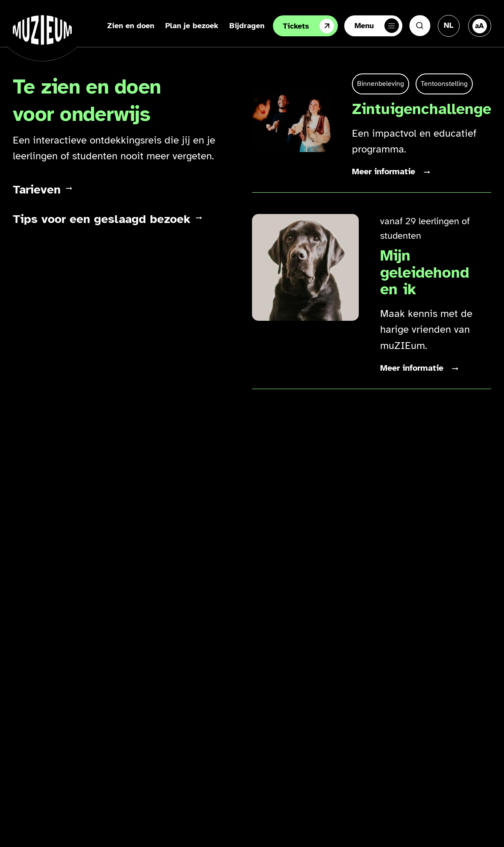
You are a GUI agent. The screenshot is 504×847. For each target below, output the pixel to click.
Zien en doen (131, 26)
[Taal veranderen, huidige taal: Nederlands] (449, 25)
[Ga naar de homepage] (42, 30)
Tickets (308, 26)
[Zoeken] (420, 26)
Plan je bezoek (192, 26)
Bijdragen (247, 26)
